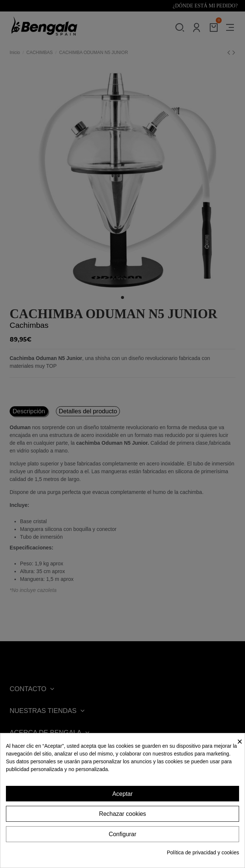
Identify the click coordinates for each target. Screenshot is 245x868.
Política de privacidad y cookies (203, 852)
